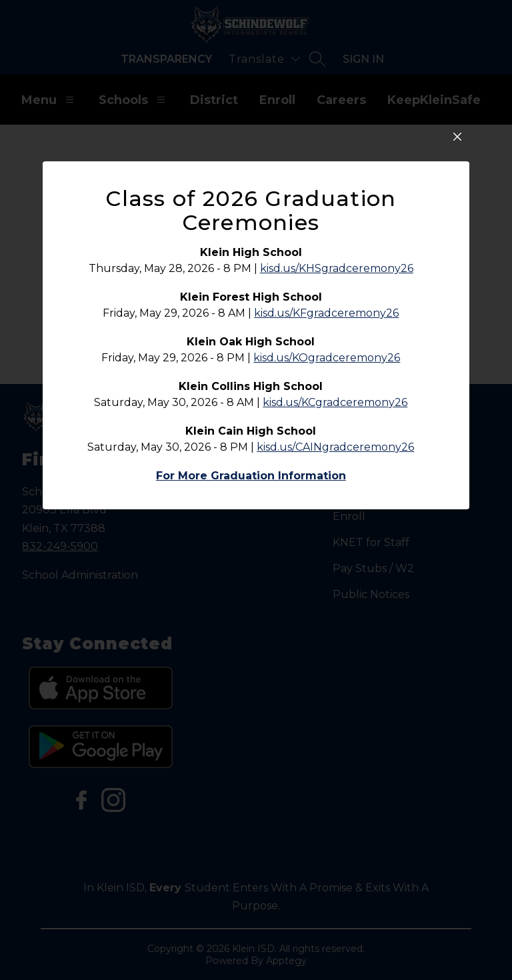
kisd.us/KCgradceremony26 (335, 519)
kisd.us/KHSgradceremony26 (337, 385)
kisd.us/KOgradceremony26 (327, 474)
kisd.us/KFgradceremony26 (326, 430)
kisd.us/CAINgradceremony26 (335, 564)
